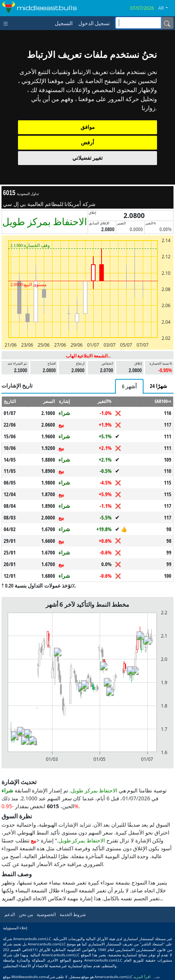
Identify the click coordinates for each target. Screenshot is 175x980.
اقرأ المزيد (142, 977)
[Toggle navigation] (7, 23)
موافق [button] (88, 127)
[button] (166, 8)
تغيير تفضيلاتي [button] (87, 158)
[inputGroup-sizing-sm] (138, 23)
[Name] (167, 23)
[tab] (129, 386)
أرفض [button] (87, 142)
